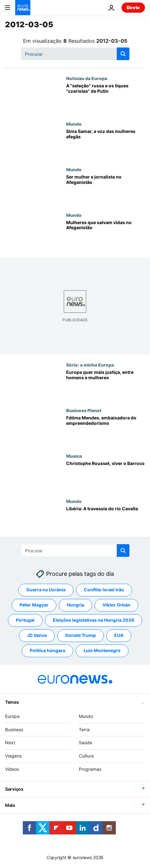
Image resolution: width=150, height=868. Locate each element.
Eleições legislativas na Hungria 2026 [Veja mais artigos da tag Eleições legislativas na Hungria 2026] (94, 620)
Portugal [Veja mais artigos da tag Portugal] (25, 620)
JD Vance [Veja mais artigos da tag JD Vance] (37, 635)
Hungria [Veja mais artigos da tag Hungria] (75, 605)
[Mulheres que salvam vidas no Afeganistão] (106, 235)
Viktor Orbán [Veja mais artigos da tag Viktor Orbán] (116, 605)
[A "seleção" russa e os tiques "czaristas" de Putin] (106, 98)
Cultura (86, 756)
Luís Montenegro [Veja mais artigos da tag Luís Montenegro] (102, 650)
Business (14, 730)
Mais (10, 805)
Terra (84, 730)
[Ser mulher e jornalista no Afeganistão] (106, 190)
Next (10, 742)
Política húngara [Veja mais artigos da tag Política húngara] (47, 650)
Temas (12, 702)
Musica (74, 456)
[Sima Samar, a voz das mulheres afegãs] (106, 144)
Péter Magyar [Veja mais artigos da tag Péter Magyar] (34, 605)
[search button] (123, 54)
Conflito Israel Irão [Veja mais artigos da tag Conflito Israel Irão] (104, 590)
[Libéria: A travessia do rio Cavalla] (106, 521)
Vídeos (12, 769)
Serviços (14, 789)
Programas (90, 769)
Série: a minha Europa (90, 365)
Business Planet (84, 410)
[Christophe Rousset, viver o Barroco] (106, 476)
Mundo (74, 124)
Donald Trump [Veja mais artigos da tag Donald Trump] (81, 635)
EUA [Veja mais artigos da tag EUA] (119, 635)
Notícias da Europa (87, 78)
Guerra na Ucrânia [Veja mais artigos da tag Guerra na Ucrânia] (46, 590)
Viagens (13, 756)
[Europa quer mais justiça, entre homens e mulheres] (106, 385)
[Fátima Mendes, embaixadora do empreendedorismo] (106, 431)
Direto (133, 7)
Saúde (85, 742)
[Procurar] (75, 54)
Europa (12, 716)
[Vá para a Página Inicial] (23, 8)
